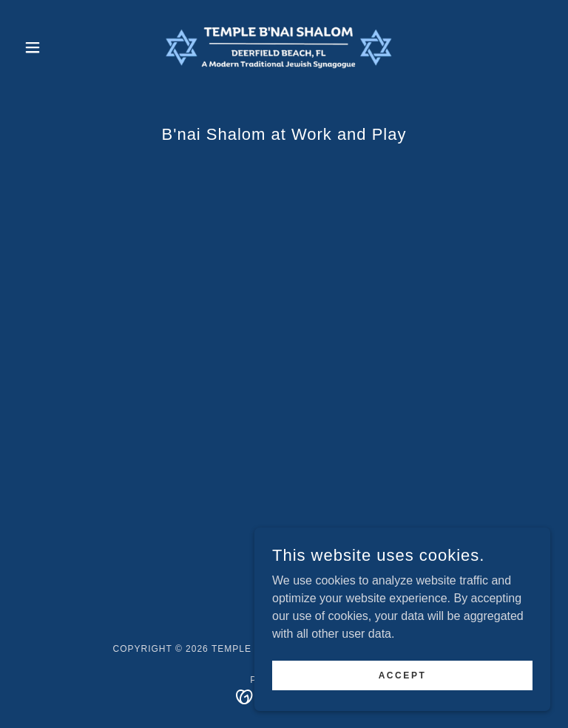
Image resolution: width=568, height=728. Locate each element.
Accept (403, 675)
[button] (58, 47)
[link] (284, 47)
